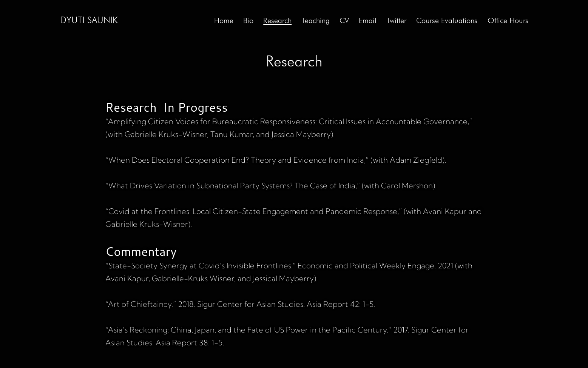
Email (368, 20)
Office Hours (508, 20)
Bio (248, 20)
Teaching (316, 20)
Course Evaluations (447, 20)
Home (224, 20)
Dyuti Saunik (89, 20)
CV (344, 20)
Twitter (397, 20)
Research (277, 20)
